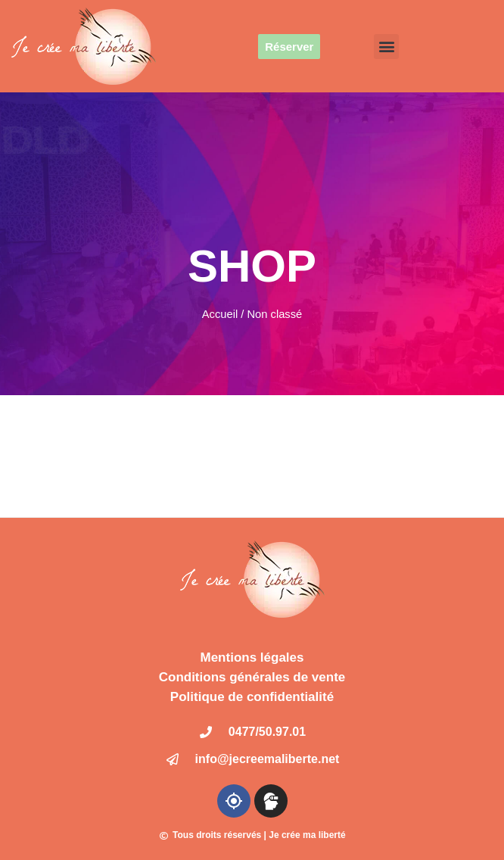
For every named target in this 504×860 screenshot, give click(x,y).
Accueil (220, 314)
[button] (386, 47)
